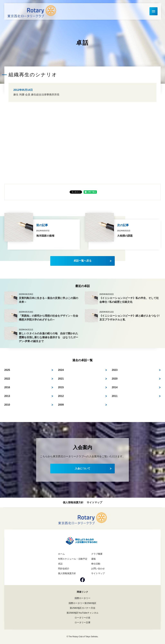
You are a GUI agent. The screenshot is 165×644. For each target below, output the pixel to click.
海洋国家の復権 (45, 236)
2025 (7, 370)
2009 (61, 405)
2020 (115, 379)
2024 (61, 370)
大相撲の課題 (125, 236)
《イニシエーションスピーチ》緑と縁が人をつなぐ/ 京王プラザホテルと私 (129, 318)
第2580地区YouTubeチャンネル (82, 613)
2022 (7, 379)
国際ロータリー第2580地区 (82, 603)
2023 (115, 370)
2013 (7, 396)
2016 (7, 387)
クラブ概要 (97, 554)
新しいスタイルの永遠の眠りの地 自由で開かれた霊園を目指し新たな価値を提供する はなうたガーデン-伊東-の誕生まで (49, 337)
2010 (7, 405)
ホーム (61, 554)
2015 (61, 387)
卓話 (60, 564)
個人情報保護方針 (73, 502)
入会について (82, 468)
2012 (61, 396)
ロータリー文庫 (82, 622)
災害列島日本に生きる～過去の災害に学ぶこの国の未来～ (49, 300)
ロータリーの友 (82, 618)
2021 (61, 379)
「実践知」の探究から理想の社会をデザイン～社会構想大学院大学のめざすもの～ (49, 318)
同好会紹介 (64, 569)
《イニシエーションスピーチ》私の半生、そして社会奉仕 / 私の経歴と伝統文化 (129, 300)
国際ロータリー (82, 598)
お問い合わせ (98, 569)
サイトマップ (94, 502)
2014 (115, 387)
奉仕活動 (96, 564)
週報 (93, 559)
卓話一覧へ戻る (82, 261)
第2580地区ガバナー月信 (82, 608)
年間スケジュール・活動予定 (73, 559)
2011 (115, 396)
